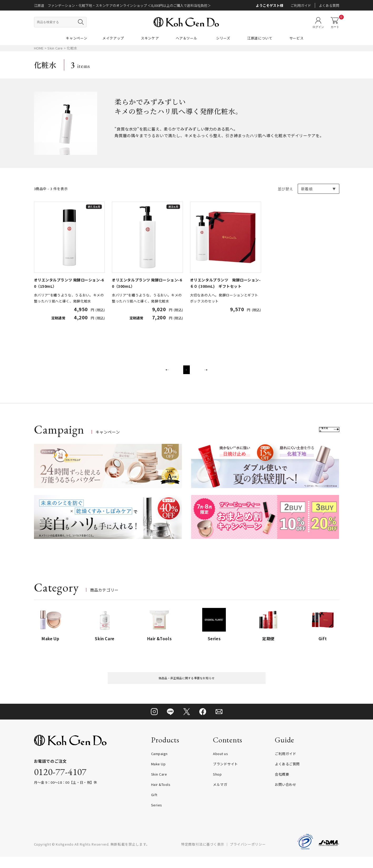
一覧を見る (321, 437)
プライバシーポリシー (248, 855)
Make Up (158, 775)
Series (157, 816)
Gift (154, 806)
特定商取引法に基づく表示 (203, 855)
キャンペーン (76, 38)
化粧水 (72, 48)
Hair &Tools (161, 796)
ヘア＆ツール (187, 38)
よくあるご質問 (287, 775)
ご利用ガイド (301, 5)
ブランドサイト (225, 775)
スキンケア (150, 38)
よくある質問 (329, 5)
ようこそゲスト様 (270, 5)
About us (220, 765)
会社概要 (282, 785)
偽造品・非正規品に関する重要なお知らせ (186, 687)
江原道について (260, 38)
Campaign (159, 765)
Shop (217, 785)
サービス (297, 38)
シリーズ (223, 38)
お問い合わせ (285, 796)
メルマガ (220, 796)
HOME (39, 48)
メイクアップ (113, 38)
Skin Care (56, 48)
